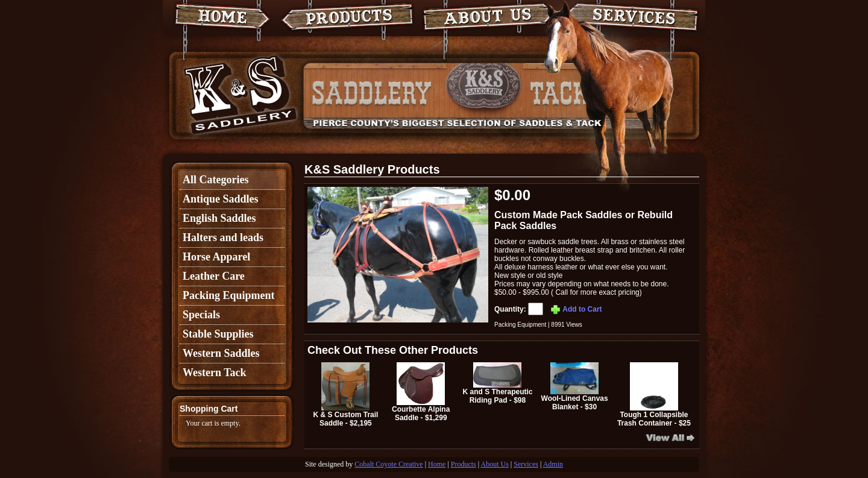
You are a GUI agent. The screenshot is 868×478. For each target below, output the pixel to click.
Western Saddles (221, 353)
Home (437, 464)
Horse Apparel (216, 257)
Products (464, 464)
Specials (201, 315)
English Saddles (219, 218)
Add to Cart (576, 309)
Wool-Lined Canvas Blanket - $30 (575, 387)
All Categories (215, 180)
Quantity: (520, 309)
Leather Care (214, 276)
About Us (495, 464)
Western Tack (215, 373)
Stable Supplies (218, 334)
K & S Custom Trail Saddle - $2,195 (345, 395)
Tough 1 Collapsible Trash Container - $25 (654, 395)
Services (526, 464)
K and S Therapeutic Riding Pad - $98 (497, 383)
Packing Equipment (229, 295)
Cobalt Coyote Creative (388, 464)
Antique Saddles (221, 199)
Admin (553, 464)
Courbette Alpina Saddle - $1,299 (421, 392)
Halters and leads (223, 237)
